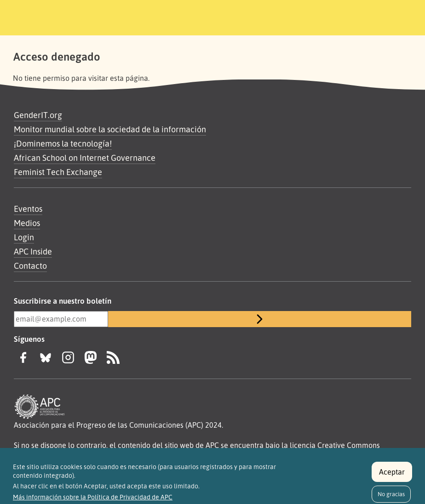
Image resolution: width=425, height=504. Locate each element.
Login (24, 237)
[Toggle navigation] (358, 16)
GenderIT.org (38, 115)
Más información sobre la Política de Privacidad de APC (93, 501)
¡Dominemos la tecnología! (63, 143)
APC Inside (33, 251)
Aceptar (392, 476)
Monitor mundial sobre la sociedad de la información (110, 129)
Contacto (30, 266)
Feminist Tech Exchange (58, 172)
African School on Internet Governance (85, 158)
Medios (27, 223)
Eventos (28, 209)
